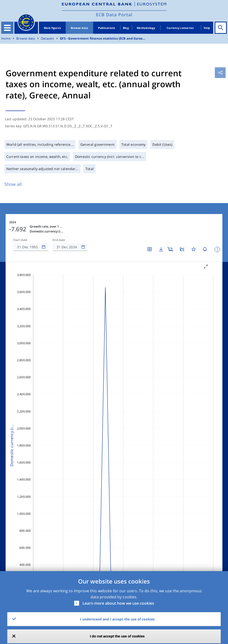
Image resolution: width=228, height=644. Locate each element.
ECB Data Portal (114, 15)
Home (6, 39)
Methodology (146, 28)
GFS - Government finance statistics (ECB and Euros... (103, 39)
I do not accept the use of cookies (117, 636)
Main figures (52, 28)
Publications (107, 28)
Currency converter (180, 28)
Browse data (80, 28)
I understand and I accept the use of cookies (117, 619)
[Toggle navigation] (7, 28)
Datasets (47, 39)
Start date (20, 240)
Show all (13, 184)
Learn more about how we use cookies (118, 603)
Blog (126, 28)
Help (207, 28)
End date (59, 240)
